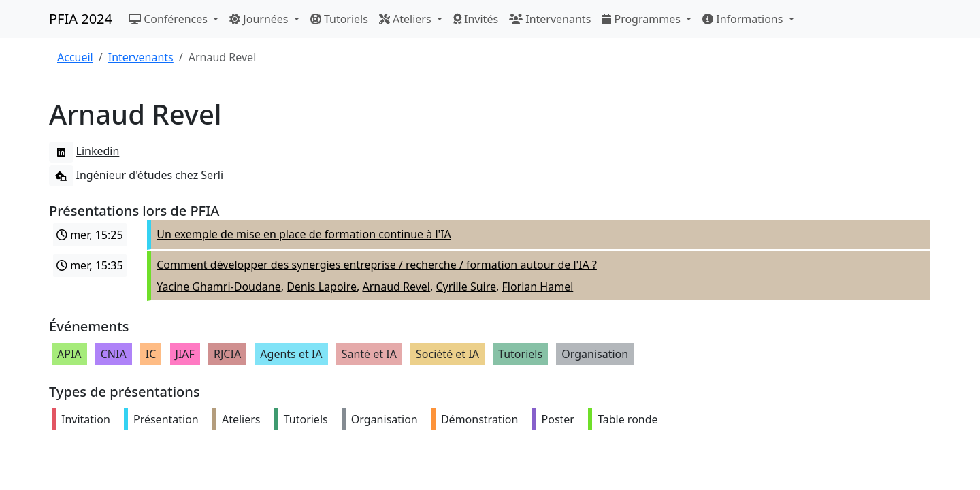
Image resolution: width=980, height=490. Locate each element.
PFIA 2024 (81, 19)
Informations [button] (744, 19)
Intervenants (550, 19)
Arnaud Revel (396, 287)
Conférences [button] (169, 19)
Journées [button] (260, 19)
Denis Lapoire (322, 287)
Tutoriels (339, 19)
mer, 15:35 (90, 265)
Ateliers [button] (407, 19)
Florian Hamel (537, 287)
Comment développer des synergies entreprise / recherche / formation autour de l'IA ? (377, 265)
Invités (476, 19)
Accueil (75, 57)
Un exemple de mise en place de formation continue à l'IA (304, 234)
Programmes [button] (642, 19)
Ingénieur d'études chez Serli (136, 175)
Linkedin (84, 151)
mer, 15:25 (90, 235)
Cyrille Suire (466, 287)
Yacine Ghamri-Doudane (218, 287)
